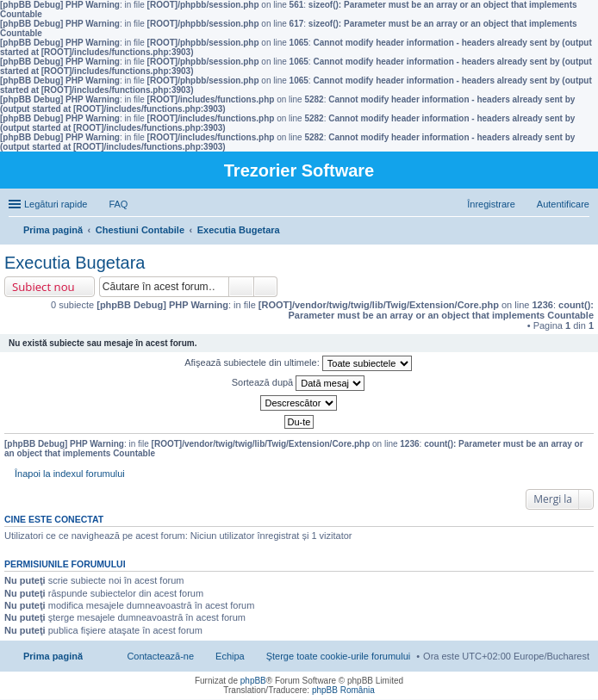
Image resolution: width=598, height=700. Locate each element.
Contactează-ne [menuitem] (160, 656)
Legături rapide (56, 204)
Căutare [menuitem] (582, 232)
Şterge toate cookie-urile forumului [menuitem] (339, 656)
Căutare (241, 287)
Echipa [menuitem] (230, 656)
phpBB (253, 681)
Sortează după (299, 383)
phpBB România (343, 690)
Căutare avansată (266, 287)
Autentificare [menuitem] (563, 204)
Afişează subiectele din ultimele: (298, 363)
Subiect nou (44, 287)
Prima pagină (53, 656)
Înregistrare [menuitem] (491, 204)
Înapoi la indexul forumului (70, 474)
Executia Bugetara (75, 263)
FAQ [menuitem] (118, 204)
